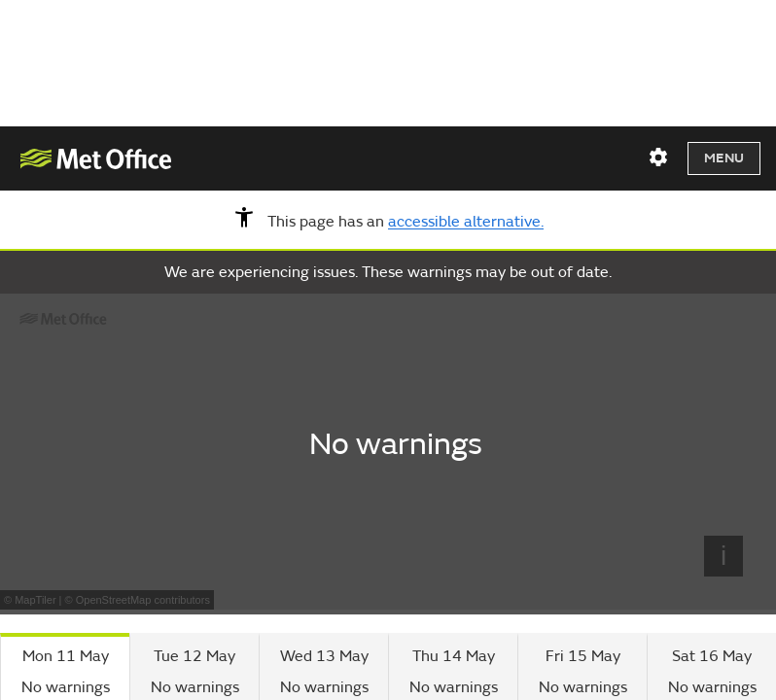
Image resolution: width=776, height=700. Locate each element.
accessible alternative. (466, 223)
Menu (724, 158)
